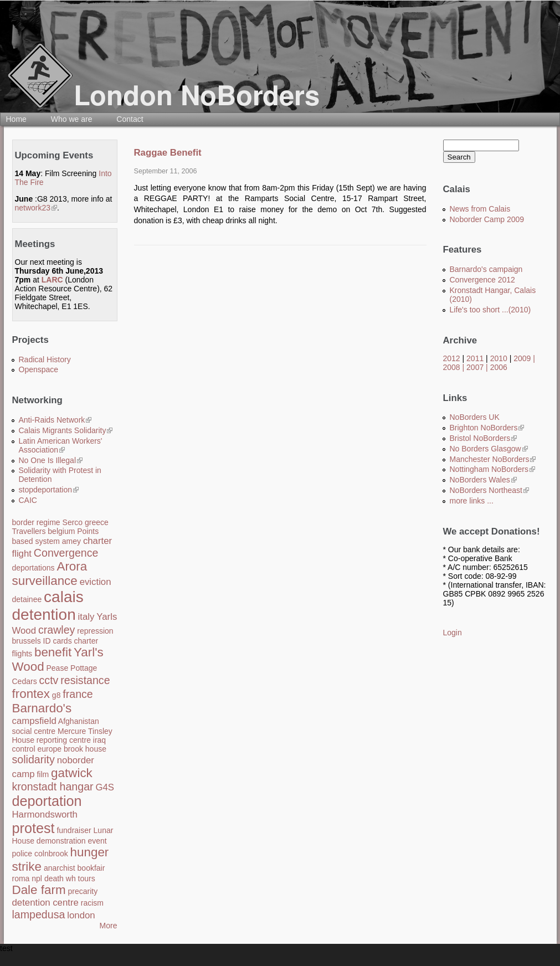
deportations (34, 568)
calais (64, 597)
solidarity (34, 759)
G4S (105, 787)
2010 (499, 358)
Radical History (45, 359)
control (24, 749)
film (43, 774)
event (97, 841)
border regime (36, 522)
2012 (452, 358)
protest (34, 828)
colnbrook (51, 854)
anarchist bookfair (75, 868)
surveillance (45, 581)
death (54, 878)
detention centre (45, 903)
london (81, 915)
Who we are (72, 119)
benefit (53, 652)
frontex (31, 694)
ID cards (58, 641)
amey (71, 541)
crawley (56, 630)
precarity (83, 891)
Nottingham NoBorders (492, 469)
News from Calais (480, 209)
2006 (499, 367)
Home (16, 119)
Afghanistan (79, 721)
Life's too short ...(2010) (490, 310)
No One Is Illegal (51, 460)
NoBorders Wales (483, 480)
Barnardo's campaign (486, 269)
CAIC (28, 500)
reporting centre (64, 740)
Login (453, 633)
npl (37, 878)
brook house (85, 749)
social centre (34, 731)
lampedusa (39, 914)
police (22, 854)
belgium (61, 531)
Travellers (29, 531)
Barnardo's (42, 708)
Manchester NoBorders (493, 459)
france (78, 694)
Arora (72, 566)
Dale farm (39, 890)
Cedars (25, 681)
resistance (85, 680)
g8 (56, 695)
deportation (47, 801)
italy (86, 617)
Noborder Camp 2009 (487, 219)
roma (21, 878)
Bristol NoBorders (484, 438)
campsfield (34, 721)
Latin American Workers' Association (61, 445)
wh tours (81, 878)
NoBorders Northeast (490, 490)
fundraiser (74, 830)
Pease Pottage (71, 668)
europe (49, 749)
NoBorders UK (475, 417)
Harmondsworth (45, 815)
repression (95, 631)
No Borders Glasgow (489, 449)
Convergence (66, 553)
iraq (99, 740)
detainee (27, 599)
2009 (522, 358)
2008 (452, 367)
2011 (475, 358)
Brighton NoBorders (487, 428)
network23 (36, 208)
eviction (96, 582)
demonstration (61, 841)
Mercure (72, 731)
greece (97, 522)
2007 (475, 367)
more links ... (472, 501)
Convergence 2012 (482, 280)
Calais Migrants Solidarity (66, 430)
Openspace (39, 369)
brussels (27, 641)
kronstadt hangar (53, 787)
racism (92, 903)
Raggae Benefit (168, 153)
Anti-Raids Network (55, 420)
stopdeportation (49, 490)
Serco (73, 522)
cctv (49, 680)
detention (44, 615)
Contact (130, 119)
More (109, 926)
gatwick (72, 773)
